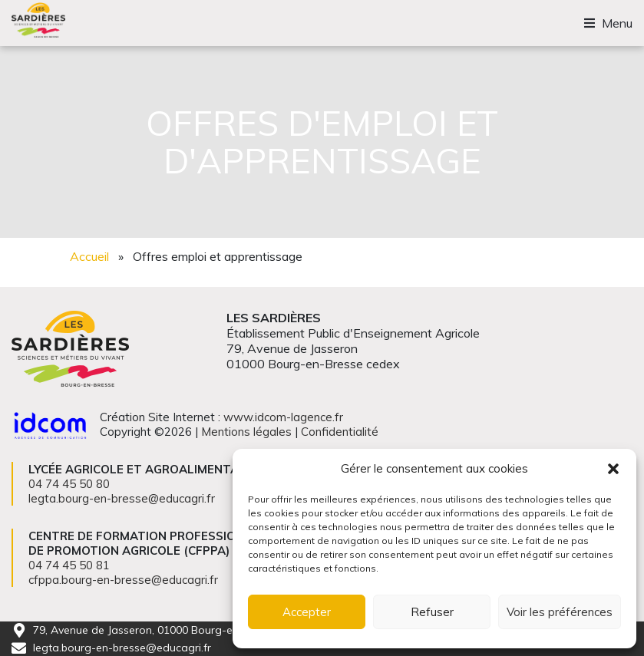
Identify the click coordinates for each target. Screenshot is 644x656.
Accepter (307, 612)
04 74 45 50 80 (69, 484)
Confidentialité (340, 432)
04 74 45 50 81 (69, 565)
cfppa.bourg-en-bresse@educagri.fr (123, 580)
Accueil (89, 256)
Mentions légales (246, 432)
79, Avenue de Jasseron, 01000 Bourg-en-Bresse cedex (172, 630)
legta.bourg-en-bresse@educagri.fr (122, 648)
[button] (613, 469)
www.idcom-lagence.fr (283, 417)
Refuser (432, 612)
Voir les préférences (560, 612)
